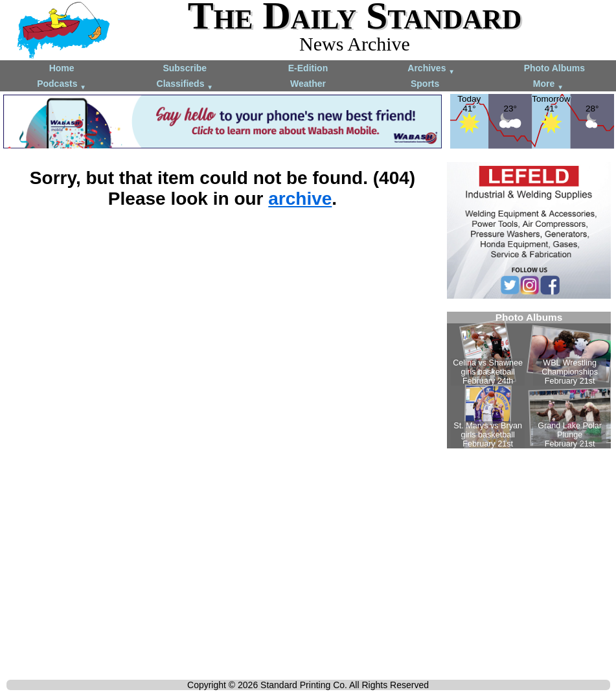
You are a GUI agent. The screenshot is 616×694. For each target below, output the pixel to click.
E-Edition (308, 68)
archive (300, 199)
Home (62, 68)
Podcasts (62, 85)
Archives (431, 69)
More (548, 85)
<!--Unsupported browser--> (529, 380)
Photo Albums (554, 68)
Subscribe (185, 68)
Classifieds (185, 85)
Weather (308, 84)
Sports (425, 84)
